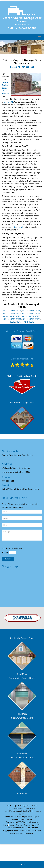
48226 (31, 311)
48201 (19, 316)
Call (22, 864)
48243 (12, 316)
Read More (22, 674)
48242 (6, 316)
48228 (25, 313)
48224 (19, 311)
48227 (6, 311)
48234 (31, 313)
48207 (12, 319)
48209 (25, 319)
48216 (25, 311)
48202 (25, 316)
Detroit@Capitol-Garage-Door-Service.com (20, 489)
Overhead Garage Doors (22, 758)
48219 (12, 313)
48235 (38, 313)
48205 (38, 316)
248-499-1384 (27, 28)
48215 (32, 322)
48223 (19, 313)
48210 (31, 319)
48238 (38, 311)
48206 (6, 319)
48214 (25, 322)
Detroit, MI (15, 67)
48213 (19, 322)
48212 (13, 322)
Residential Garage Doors (22, 403)
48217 (6, 313)
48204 (31, 316)
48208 (19, 319)
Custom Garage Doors (22, 718)
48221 (12, 311)
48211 (38, 319)
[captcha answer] (12, 552)
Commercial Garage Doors (22, 678)
